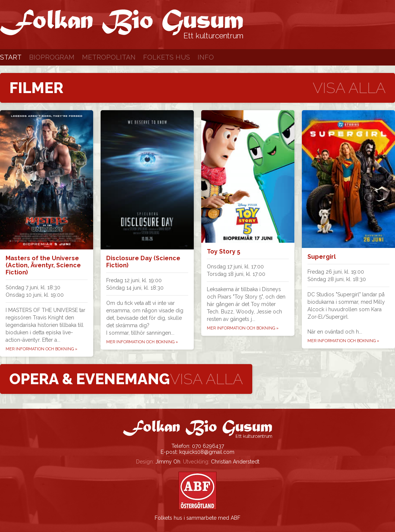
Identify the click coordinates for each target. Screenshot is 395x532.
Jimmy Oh (168, 462)
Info (206, 57)
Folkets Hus (167, 57)
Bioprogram (52, 57)
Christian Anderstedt (235, 462)
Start (11, 57)
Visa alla (349, 88)
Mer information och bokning (42, 349)
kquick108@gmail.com (207, 452)
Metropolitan (109, 57)
